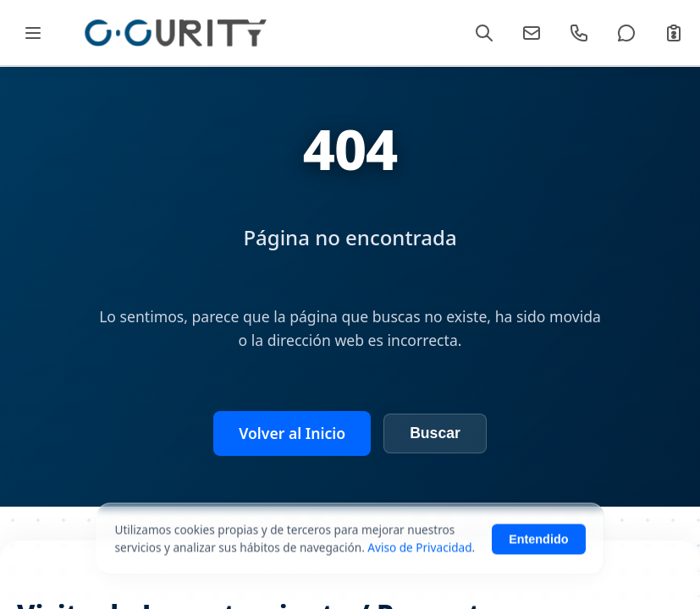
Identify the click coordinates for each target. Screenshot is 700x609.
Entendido (538, 556)
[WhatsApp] (626, 33)
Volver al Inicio (292, 433)
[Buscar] (484, 33)
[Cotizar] (674, 33)
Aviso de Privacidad (419, 564)
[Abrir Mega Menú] (33, 33)
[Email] (532, 33)
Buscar (435, 433)
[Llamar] (579, 33)
